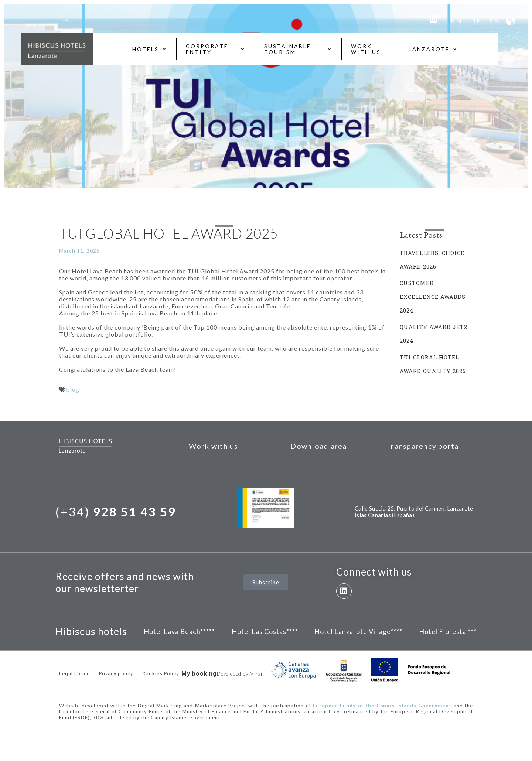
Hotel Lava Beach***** (179, 631)
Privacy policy (116, 674)
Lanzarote (433, 49)
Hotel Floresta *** (448, 631)
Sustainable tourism (298, 49)
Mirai (256, 674)
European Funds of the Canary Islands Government (382, 706)
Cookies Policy (161, 674)
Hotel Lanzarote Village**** (358, 631)
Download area (318, 446)
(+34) (116, 512)
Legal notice (74, 674)
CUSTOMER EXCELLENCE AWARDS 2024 (433, 297)
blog (73, 389)
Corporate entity (216, 49)
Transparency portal (424, 446)
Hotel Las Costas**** (265, 631)
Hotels (150, 49)
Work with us (366, 49)
